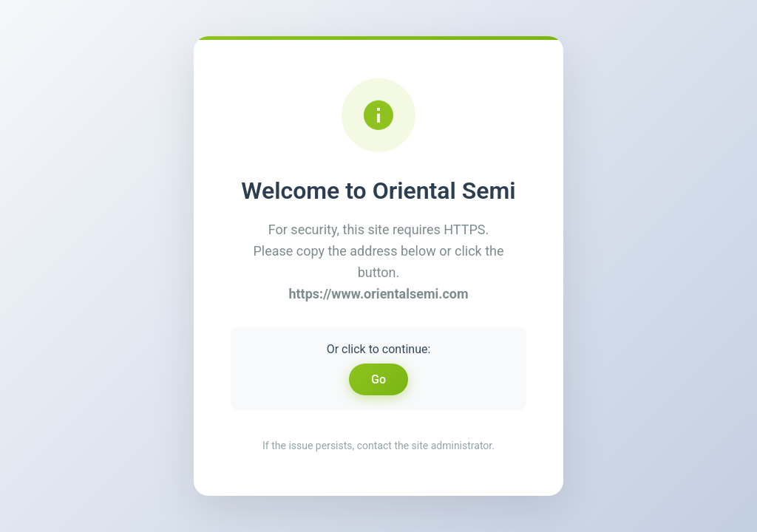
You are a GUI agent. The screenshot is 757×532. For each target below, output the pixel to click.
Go (378, 379)
